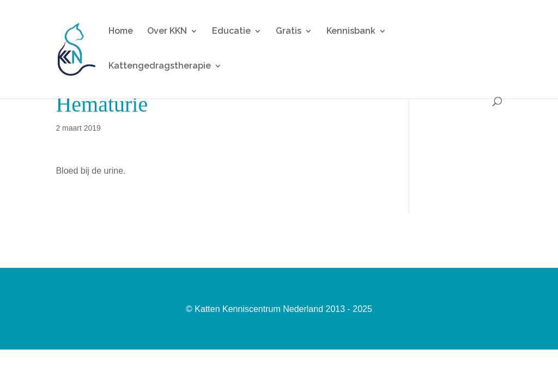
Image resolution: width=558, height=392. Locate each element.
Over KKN (167, 32)
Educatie (231, 32)
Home (121, 32)
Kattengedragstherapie (160, 66)
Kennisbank (351, 32)
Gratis (289, 32)
